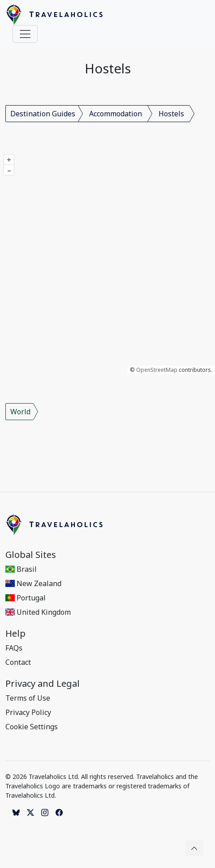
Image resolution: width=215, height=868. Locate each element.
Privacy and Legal (43, 684)
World (20, 412)
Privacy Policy (28, 712)
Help (15, 634)
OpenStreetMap (157, 370)
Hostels (171, 114)
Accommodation (116, 114)
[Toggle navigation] (25, 34)
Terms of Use (28, 698)
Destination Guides (43, 114)
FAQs (14, 648)
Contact (18, 662)
